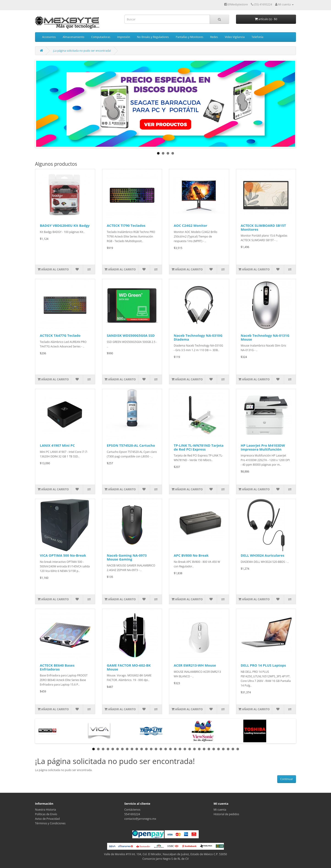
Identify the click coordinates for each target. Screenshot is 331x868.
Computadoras (101, 37)
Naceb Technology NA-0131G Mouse (265, 337)
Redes (214, 37)
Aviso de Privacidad (47, 819)
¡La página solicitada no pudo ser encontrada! (82, 51)
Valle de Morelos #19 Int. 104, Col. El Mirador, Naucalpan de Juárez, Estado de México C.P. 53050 (166, 854)
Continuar (287, 779)
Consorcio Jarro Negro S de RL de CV (165, 859)
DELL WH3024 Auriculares (263, 555)
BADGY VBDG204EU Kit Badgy (65, 225)
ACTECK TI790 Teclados (126, 225)
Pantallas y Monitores (190, 37)
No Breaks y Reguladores (153, 37)
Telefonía (257, 37)
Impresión (124, 37)
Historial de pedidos (226, 814)
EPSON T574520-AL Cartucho (131, 445)
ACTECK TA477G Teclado (60, 335)
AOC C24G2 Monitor (190, 225)
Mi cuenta (220, 810)
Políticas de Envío (46, 814)
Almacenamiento (74, 37)
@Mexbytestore (236, 4)
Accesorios (49, 37)
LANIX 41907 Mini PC (57, 445)
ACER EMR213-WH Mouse (195, 665)
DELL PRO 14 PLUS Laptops (263, 665)
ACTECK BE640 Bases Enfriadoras (57, 667)
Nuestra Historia (46, 810)
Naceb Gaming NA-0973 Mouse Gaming (127, 557)
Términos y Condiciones (50, 823)
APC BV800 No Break (191, 555)
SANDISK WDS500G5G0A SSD (131, 335)
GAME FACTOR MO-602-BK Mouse (129, 667)
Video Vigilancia (235, 37)
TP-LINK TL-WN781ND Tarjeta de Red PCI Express (199, 447)
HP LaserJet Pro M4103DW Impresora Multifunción (263, 447)
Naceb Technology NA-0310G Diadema (198, 337)
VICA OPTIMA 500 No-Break (63, 555)
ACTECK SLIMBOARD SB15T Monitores (263, 227)
